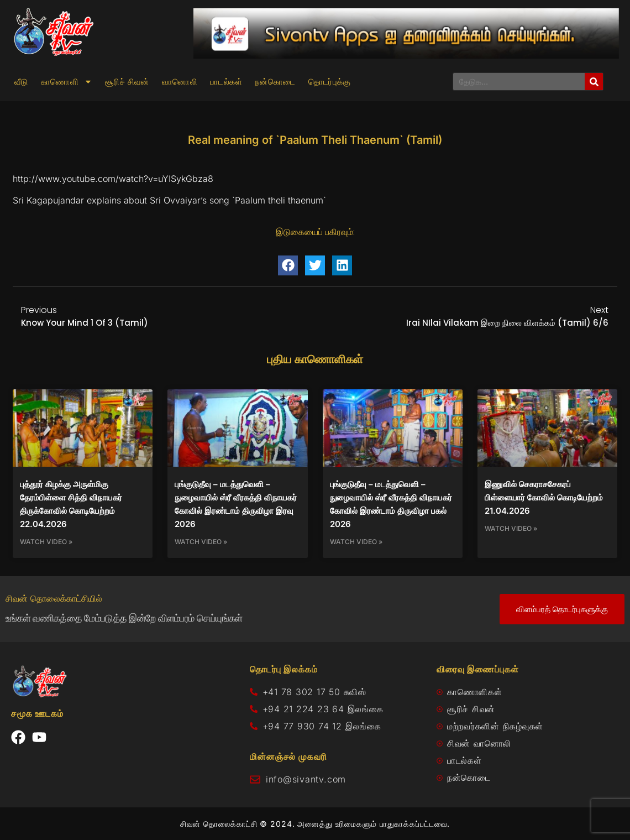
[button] (288, 265)
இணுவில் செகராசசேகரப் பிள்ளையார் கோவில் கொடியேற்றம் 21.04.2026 (544, 497)
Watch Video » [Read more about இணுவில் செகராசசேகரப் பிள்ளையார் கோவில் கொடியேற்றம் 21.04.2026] (511, 528)
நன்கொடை (275, 82)
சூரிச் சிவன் (127, 82)
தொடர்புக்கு (329, 82)
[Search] (594, 82)
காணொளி (67, 82)
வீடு (21, 82)
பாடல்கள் (226, 82)
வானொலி (180, 82)
